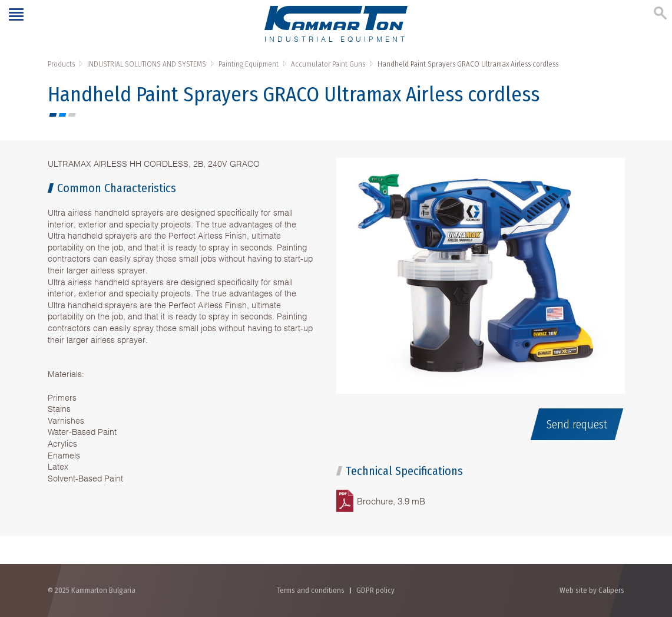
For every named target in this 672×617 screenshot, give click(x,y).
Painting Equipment (249, 64)
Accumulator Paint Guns (328, 64)
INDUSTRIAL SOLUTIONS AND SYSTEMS (147, 64)
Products (61, 64)
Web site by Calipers (592, 590)
